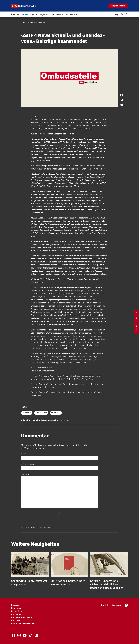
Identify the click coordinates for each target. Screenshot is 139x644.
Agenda (34, 14)
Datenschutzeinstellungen (23, 623)
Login (119, 14)
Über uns (15, 14)
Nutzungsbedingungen (21, 617)
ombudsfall (27, 413)
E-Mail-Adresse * (28, 464)
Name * (24, 454)
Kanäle (25, 14)
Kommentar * (27, 474)
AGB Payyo (16, 620)
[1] (32, 376)
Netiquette (16, 614)
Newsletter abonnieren (114, 605)
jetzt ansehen (64, 420)
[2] (32, 384)
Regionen (44, 14)
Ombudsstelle (57, 14)
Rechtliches (16, 611)
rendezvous (56, 413)
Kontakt (15, 605)
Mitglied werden (118, 6)
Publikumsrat (72, 14)
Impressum (16, 608)
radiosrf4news (41, 413)
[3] (32, 392)
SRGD (31, 23)
